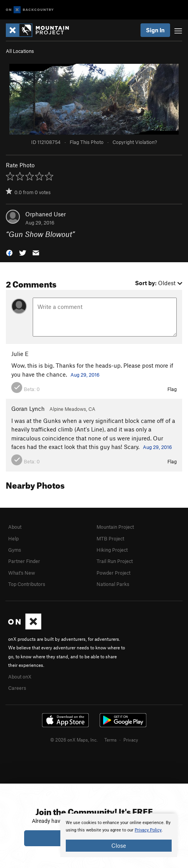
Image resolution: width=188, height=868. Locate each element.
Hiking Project (112, 550)
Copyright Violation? (135, 142)
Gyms (15, 550)
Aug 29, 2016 (85, 375)
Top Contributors (27, 584)
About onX (20, 677)
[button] (9, 252)
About (15, 527)
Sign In (155, 30)
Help (13, 538)
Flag (172, 389)
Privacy (131, 740)
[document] (119, 835)
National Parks (113, 584)
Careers (17, 688)
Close (119, 845)
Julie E (20, 354)
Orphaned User (46, 214)
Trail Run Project (115, 561)
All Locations (20, 51)
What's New (22, 573)
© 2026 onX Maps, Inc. (74, 740)
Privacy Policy (148, 830)
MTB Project (110, 538)
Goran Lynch (28, 409)
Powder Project (113, 573)
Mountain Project (115, 527)
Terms (111, 740)
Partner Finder (24, 561)
